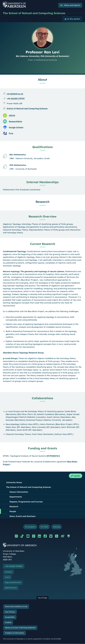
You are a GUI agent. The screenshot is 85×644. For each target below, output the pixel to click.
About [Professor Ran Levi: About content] (43, 80)
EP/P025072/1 (53, 456)
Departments (16, 497)
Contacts (8, 572)
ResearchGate (15, 121)
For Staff (44, 527)
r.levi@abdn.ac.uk (15, 94)
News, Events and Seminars (23, 516)
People (13, 511)
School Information (19, 492)
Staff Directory (11, 588)
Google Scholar (16, 127)
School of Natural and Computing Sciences (27, 108)
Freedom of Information (15, 633)
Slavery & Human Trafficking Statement (20, 628)
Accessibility (10, 617)
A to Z (7, 577)
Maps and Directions (13, 583)
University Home (14, 482)
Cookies (8, 623)
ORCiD (12, 116)
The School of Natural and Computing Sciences (34, 13)
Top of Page (43, 598)
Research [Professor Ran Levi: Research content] (43, 202)
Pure (11, 133)
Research (14, 507)
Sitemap (57, 527)
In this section (74, 19)
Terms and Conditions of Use (16, 607)
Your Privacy (10, 612)
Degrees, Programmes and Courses (26, 502)
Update (75, 476)
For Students (30, 527)
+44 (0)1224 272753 (16, 99)
